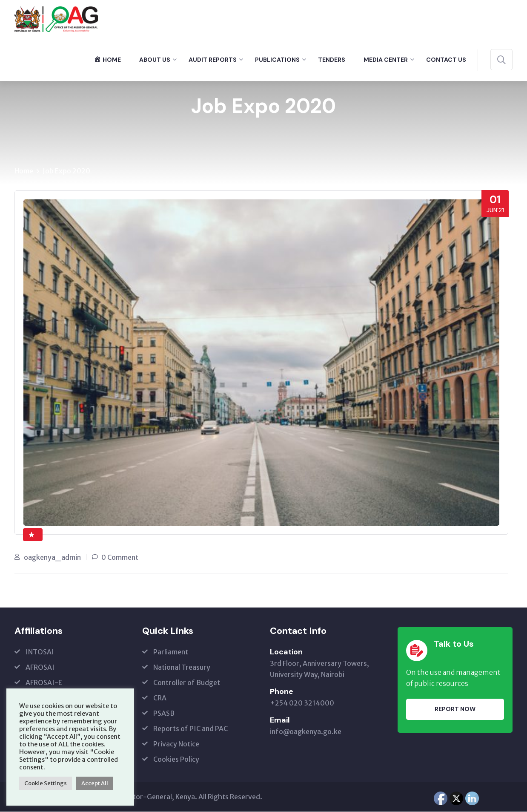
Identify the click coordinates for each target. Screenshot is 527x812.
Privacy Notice (176, 744)
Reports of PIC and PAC (190, 729)
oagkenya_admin (52, 558)
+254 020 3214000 (302, 703)
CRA (160, 698)
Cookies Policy (176, 760)
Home (24, 171)
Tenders (332, 60)
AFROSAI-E (44, 683)
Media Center (386, 60)
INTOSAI (40, 652)
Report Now (455, 709)
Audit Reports (213, 60)
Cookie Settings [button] (46, 783)
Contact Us (446, 60)
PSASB (164, 714)
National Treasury (182, 668)
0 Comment (120, 558)
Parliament (171, 652)
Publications (277, 60)
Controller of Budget (187, 683)
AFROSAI (40, 668)
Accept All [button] (95, 783)
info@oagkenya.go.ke (306, 732)
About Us (155, 60)
